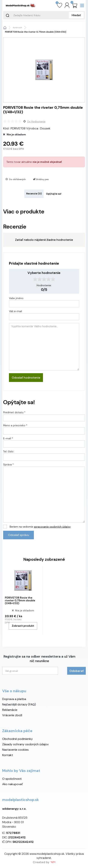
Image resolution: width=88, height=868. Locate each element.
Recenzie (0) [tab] (34, 194)
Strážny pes (41, 179)
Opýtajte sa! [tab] (54, 194)
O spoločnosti (12, 779)
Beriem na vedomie (40, 527)
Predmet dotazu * (14, 412)
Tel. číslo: (9, 451)
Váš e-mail (15, 311)
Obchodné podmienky (17, 739)
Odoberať (77, 671)
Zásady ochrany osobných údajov (25, 744)
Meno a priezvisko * (15, 425)
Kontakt (8, 755)
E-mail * (8, 438)
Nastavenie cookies (15, 750)
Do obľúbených (16, 179)
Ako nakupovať (12, 784)
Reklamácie (10, 710)
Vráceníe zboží (12, 715)
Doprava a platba (14, 699)
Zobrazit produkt (23, 626)
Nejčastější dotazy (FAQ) (19, 704)
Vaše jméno (16, 298)
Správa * (8, 464)
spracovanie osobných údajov (52, 527)
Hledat (76, 15)
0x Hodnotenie (36, 121)
